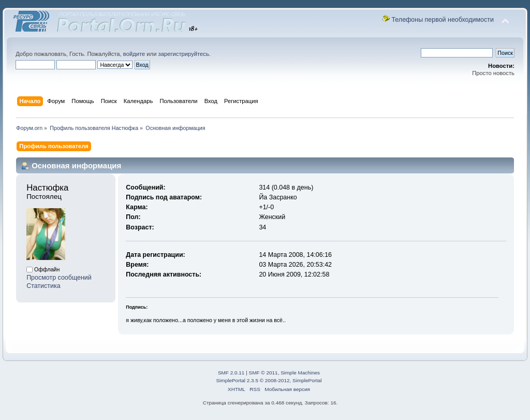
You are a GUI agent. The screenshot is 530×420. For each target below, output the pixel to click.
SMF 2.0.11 (231, 373)
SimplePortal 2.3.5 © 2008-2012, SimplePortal (269, 380)
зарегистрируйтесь (184, 54)
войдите (134, 54)
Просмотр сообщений (59, 278)
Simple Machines (300, 373)
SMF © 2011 (263, 373)
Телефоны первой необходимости (443, 20)
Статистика (43, 286)
